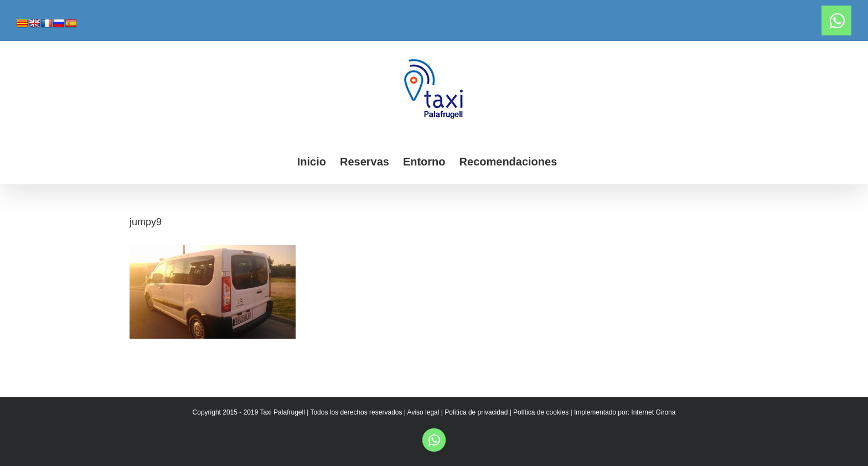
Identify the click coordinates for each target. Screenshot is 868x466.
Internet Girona (653, 412)
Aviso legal (423, 412)
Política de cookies (541, 412)
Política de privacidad (476, 412)
